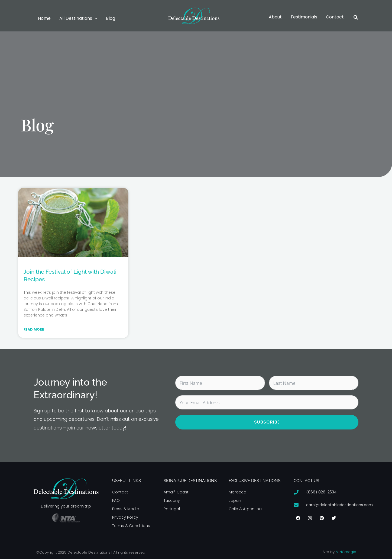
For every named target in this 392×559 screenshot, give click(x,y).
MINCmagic (346, 552)
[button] (95, 18)
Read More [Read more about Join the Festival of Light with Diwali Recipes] (34, 329)
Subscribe (267, 422)
